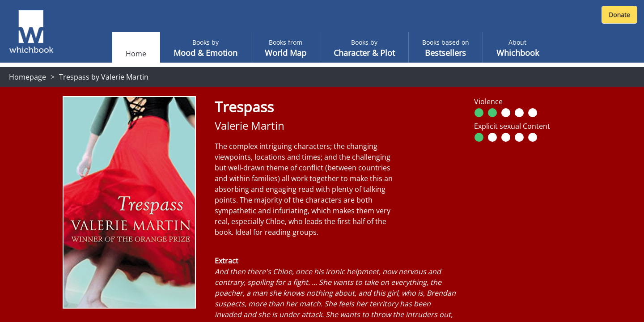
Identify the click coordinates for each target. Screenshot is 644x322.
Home (136, 54)
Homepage (28, 77)
